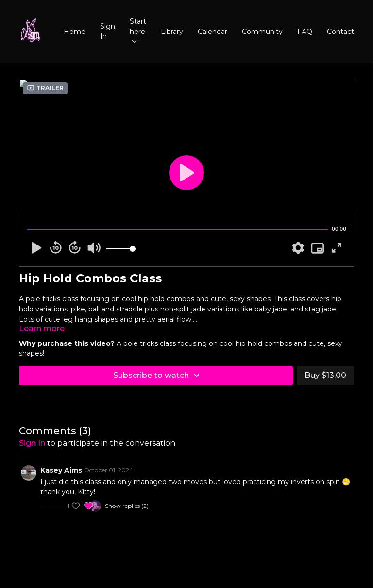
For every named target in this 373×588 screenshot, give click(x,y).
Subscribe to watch (158, 376)
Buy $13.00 (325, 375)
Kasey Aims (61, 470)
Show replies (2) (127, 506)
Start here (138, 30)
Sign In (108, 31)
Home (75, 32)
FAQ (305, 32)
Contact (340, 32)
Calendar (212, 32)
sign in (32, 443)
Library (172, 32)
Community (262, 32)
